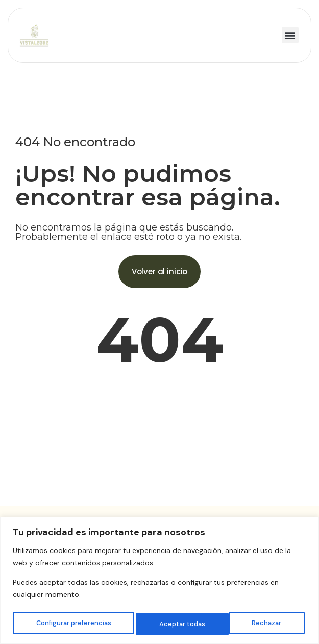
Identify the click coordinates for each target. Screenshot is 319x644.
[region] (159, 581)
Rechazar (174, 624)
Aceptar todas (260, 624)
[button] (290, 35)
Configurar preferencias (73, 624)
